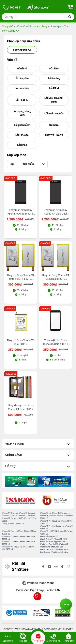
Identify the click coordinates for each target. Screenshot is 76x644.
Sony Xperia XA (22, 50)
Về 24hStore (38, 444)
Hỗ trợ (38, 467)
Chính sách (38, 455)
